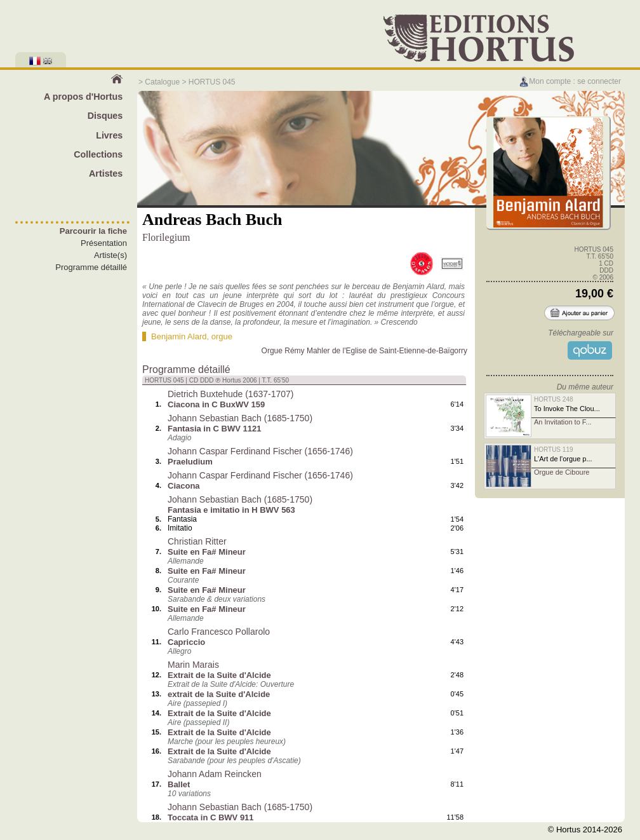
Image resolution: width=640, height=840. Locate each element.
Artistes (106, 173)
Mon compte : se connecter (570, 81)
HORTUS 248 (554, 399)
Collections (98, 154)
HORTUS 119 (554, 450)
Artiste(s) (110, 255)
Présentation (104, 243)
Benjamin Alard (179, 336)
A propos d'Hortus (83, 97)
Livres (109, 135)
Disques (105, 116)
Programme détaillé (91, 267)
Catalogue (162, 82)
